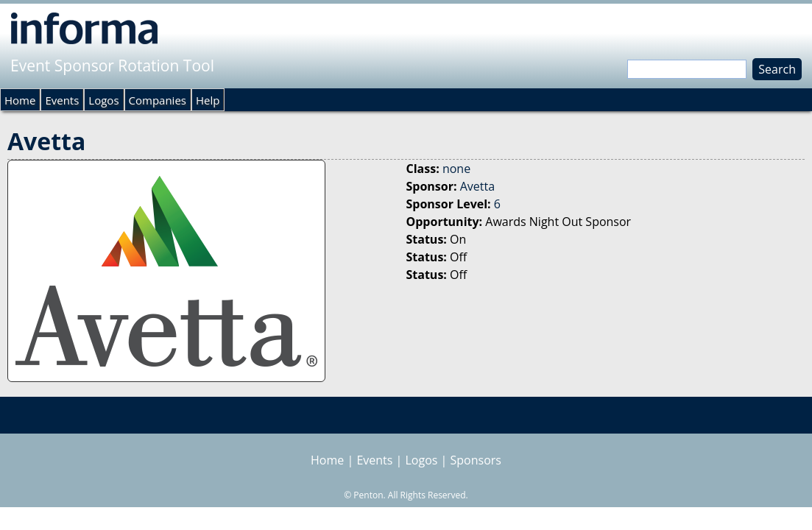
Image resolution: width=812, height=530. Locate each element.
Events (62, 100)
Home (20, 100)
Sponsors (476, 460)
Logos (103, 100)
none (456, 169)
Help (208, 100)
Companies (158, 100)
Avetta (477, 186)
